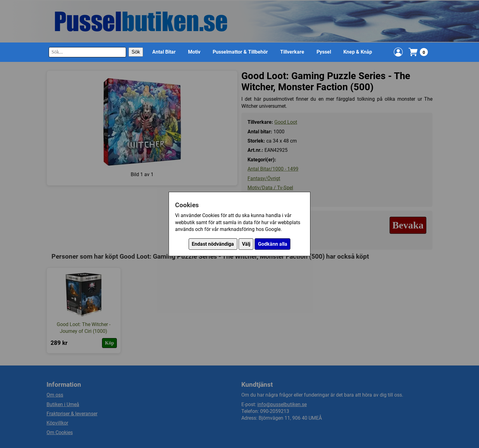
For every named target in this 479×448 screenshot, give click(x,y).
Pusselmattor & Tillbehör (240, 52)
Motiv (194, 52)
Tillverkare (292, 52)
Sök (136, 52)
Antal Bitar (164, 52)
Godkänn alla (273, 244)
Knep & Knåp (358, 52)
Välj (246, 244)
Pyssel (324, 52)
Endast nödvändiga (213, 244)
